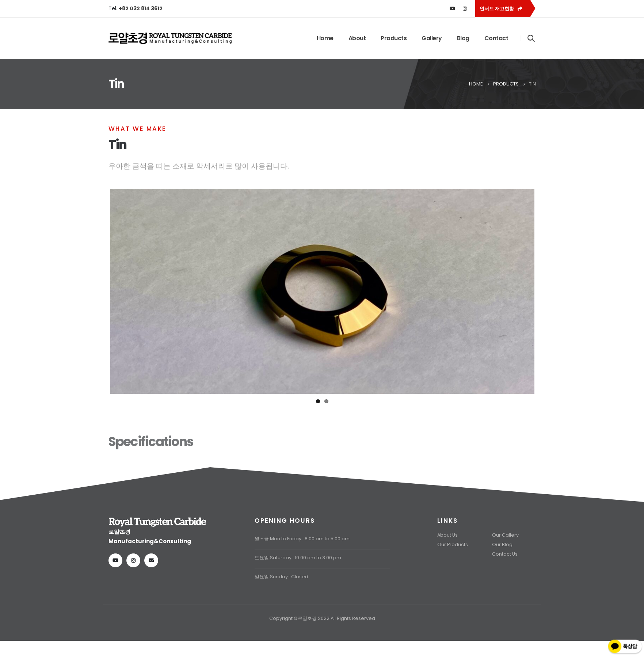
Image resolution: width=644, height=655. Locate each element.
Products (394, 38)
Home (325, 38)
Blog (463, 38)
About (357, 38)
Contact (496, 38)
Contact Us (505, 561)
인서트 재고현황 (501, 9)
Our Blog (502, 551)
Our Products (453, 551)
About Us (447, 542)
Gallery (432, 38)
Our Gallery (505, 542)
